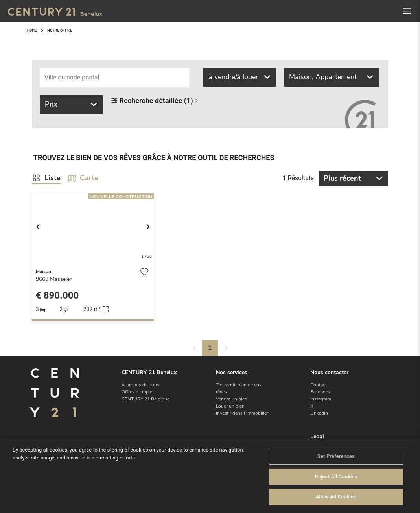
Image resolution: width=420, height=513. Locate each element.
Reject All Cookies (336, 477)
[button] (41, 228)
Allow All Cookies (336, 497)
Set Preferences (336, 456)
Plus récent (353, 178)
